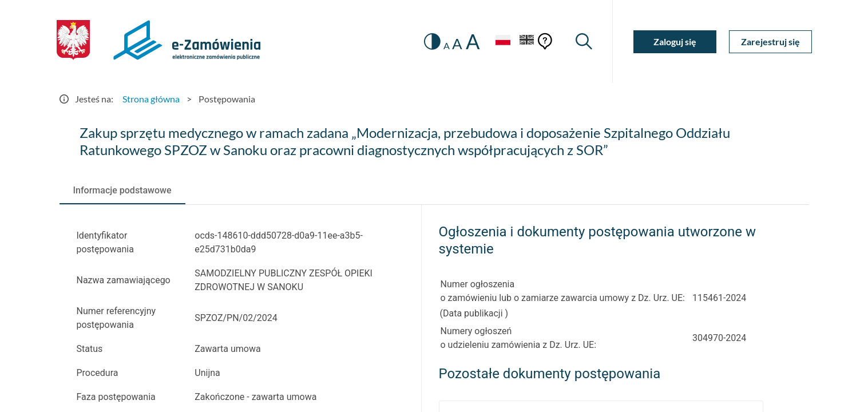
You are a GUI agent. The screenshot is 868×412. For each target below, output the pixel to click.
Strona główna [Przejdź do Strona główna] (151, 99)
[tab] (122, 191)
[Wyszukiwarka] (584, 41)
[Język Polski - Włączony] (503, 41)
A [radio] (447, 46)
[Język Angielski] (527, 41)
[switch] (432, 41)
